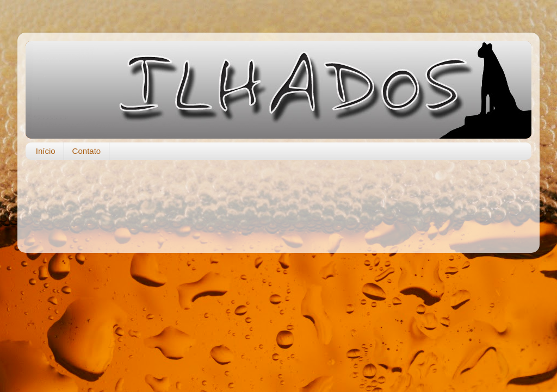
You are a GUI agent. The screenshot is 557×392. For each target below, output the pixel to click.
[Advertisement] (278, 201)
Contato (87, 151)
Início (46, 151)
